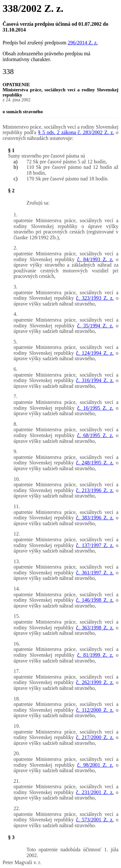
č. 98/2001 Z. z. (95, 765)
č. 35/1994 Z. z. (95, 326)
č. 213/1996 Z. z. (95, 490)
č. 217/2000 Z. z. (95, 737)
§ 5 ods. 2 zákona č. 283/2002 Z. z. (76, 132)
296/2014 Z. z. (83, 43)
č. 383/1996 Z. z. (95, 518)
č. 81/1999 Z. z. (95, 655)
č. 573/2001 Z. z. (95, 820)
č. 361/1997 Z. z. (95, 573)
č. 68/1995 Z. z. (95, 435)
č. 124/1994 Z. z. (95, 353)
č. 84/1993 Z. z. (95, 259)
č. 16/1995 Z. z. (95, 408)
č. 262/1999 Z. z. (95, 682)
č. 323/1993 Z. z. (95, 298)
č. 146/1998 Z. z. (95, 600)
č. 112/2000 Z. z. (95, 710)
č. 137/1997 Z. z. (95, 545)
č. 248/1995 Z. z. (95, 463)
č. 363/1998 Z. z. (95, 628)
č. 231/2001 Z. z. (95, 792)
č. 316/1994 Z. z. (95, 380)
